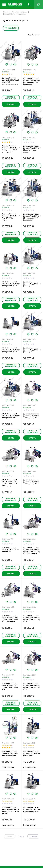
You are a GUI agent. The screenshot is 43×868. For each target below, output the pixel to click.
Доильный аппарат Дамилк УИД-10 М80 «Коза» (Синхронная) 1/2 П (10, 686)
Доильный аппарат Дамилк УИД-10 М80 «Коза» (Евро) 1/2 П (31, 482)
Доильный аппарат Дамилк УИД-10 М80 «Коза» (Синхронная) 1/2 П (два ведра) (32, 551)
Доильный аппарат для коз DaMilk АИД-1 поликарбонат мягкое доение (10, 810)
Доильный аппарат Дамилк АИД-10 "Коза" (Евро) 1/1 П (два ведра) (11, 217)
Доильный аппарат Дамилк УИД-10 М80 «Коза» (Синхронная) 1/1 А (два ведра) (10, 619)
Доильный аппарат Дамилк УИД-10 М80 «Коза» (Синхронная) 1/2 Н (32, 619)
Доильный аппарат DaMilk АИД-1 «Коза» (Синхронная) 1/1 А (10, 753)
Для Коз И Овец (9, 14)
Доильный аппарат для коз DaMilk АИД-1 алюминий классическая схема (10, 81)
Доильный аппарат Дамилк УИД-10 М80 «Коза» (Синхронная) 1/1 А (32, 687)
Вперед (33, 836)
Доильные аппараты (19, 12)
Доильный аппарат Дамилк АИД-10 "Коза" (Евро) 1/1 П (32, 350)
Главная (6, 12)
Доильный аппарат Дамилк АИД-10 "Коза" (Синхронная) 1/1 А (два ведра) (32, 217)
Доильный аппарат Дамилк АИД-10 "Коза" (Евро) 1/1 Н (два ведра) (32, 149)
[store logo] (15, 5)
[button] (7, 64)
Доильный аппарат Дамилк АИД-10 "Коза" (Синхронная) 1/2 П (11, 350)
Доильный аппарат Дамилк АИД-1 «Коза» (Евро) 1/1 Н (10, 550)
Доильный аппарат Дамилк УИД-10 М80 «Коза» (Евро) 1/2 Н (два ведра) (10, 483)
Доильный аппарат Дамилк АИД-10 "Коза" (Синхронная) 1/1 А (11, 416)
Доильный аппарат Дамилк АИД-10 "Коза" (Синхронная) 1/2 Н (11, 284)
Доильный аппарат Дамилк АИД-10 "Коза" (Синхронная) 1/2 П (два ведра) (32, 81)
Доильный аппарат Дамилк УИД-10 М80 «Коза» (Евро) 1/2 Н (31, 416)
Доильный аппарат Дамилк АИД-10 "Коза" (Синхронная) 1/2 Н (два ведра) (11, 149)
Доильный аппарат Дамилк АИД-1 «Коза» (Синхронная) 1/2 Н (32, 809)
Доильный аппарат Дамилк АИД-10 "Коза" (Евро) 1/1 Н (32, 284)
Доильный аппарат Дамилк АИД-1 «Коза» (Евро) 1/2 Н (32, 754)
